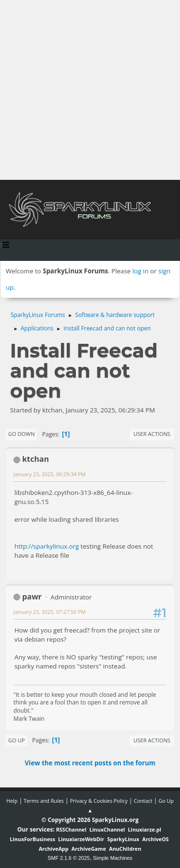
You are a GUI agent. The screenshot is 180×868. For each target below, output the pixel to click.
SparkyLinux (123, 839)
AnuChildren (125, 849)
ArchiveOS (155, 839)
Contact (143, 801)
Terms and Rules (44, 801)
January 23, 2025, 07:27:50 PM (50, 612)
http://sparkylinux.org (47, 546)
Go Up (17, 740)
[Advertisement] (90, 90)
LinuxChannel (107, 829)
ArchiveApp (54, 849)
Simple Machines (113, 858)
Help (12, 801)
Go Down (21, 434)
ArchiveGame (89, 849)
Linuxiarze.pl (145, 829)
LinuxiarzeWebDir (81, 839)
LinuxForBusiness (32, 839)
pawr (32, 597)
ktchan (36, 459)
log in (141, 271)
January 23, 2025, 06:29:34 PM (50, 474)
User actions (152, 434)
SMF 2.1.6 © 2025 (69, 858)
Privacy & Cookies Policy (99, 801)
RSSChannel (71, 829)
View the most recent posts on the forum (90, 763)
